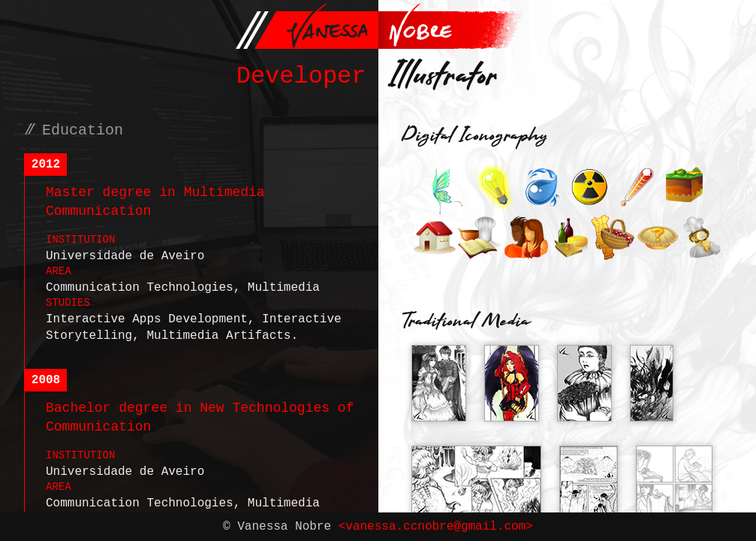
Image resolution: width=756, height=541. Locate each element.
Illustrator (444, 78)
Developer (301, 76)
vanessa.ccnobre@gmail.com (435, 527)
